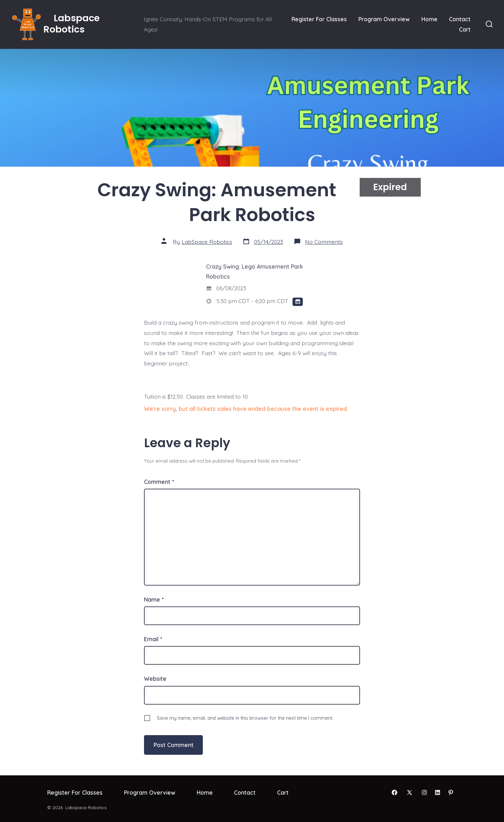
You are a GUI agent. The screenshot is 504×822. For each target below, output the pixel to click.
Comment (159, 482)
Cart (465, 29)
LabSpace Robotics (207, 242)
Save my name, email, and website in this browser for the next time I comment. (245, 718)
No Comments (324, 242)
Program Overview (384, 19)
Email (153, 639)
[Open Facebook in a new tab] (394, 792)
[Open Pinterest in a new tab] (451, 792)
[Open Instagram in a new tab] (424, 792)
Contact (460, 19)
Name (154, 599)
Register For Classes (319, 19)
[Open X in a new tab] (410, 792)
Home (429, 19)
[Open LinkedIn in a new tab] (437, 792)
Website (155, 679)
